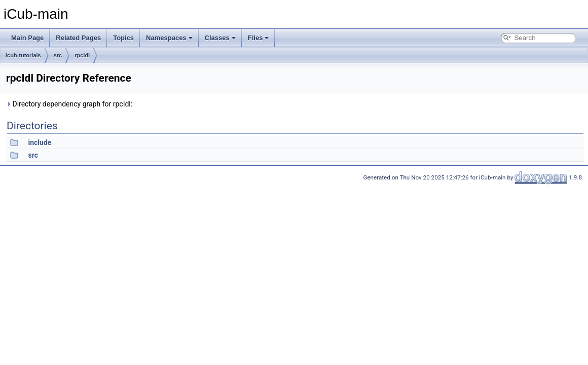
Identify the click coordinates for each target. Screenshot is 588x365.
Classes (220, 38)
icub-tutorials (23, 55)
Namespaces (169, 38)
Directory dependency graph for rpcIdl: (69, 104)
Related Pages (78, 38)
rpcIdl (82, 55)
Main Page (27, 38)
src (58, 55)
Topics (123, 38)
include (40, 142)
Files (259, 38)
